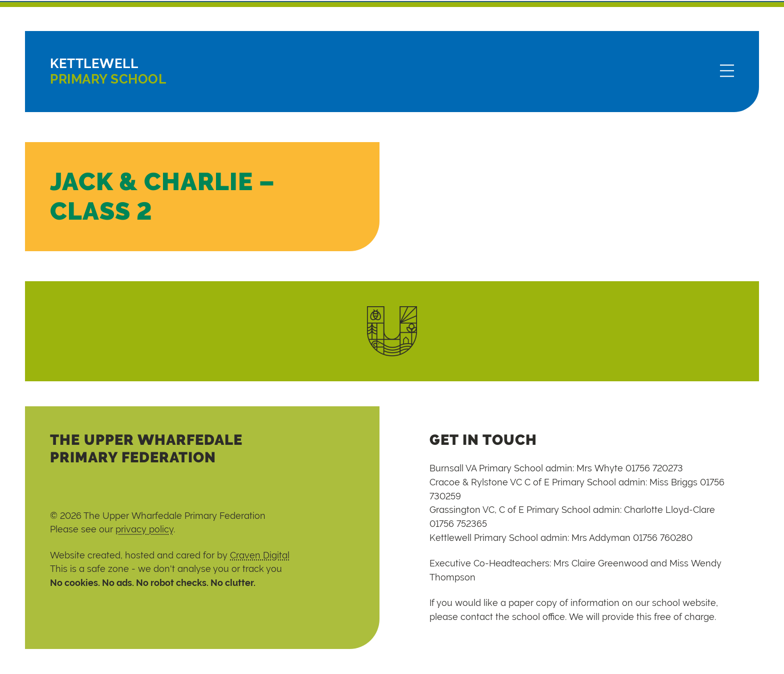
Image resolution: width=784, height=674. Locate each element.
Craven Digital (260, 555)
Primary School (108, 71)
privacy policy (144, 529)
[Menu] (727, 72)
